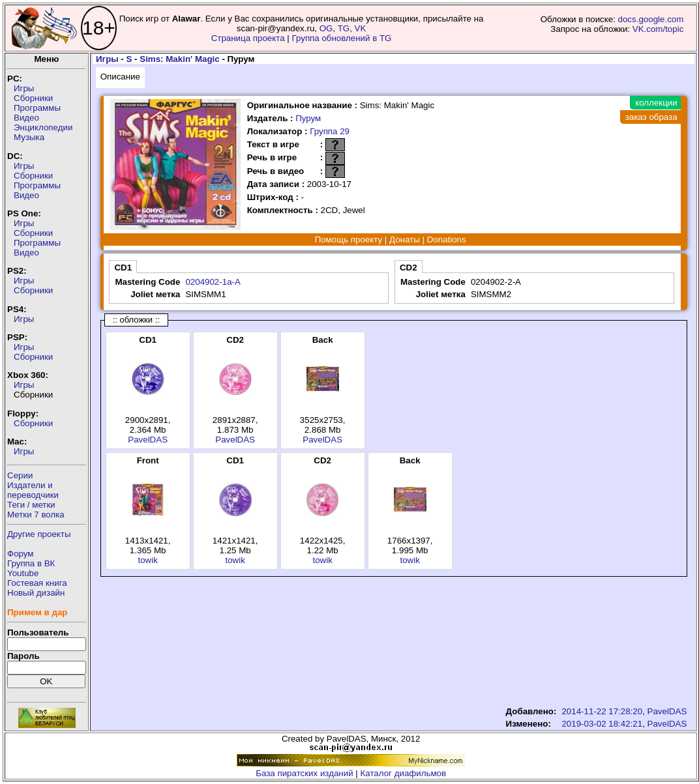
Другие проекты (39, 534)
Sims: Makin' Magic (179, 59)
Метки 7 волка (36, 515)
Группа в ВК (31, 563)
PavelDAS (148, 440)
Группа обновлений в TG (342, 38)
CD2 (409, 268)
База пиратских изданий (304, 773)
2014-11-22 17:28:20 (602, 711)
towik (147, 560)
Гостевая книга (37, 583)
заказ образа (651, 117)
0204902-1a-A (213, 282)
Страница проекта (248, 38)
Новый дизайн (36, 593)
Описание (120, 77)
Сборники (33, 98)
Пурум (308, 118)
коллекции (656, 103)
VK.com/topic (658, 29)
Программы (37, 108)
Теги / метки (31, 505)
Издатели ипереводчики (33, 490)
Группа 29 (330, 131)
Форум (21, 554)
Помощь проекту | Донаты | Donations (391, 240)
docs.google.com (651, 19)
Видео (26, 118)
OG (326, 28)
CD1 (123, 268)
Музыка (29, 137)
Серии (20, 475)
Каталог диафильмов (404, 773)
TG (344, 28)
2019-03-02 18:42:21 (602, 724)
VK (361, 28)
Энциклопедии (43, 127)
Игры (24, 88)
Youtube (23, 573)
